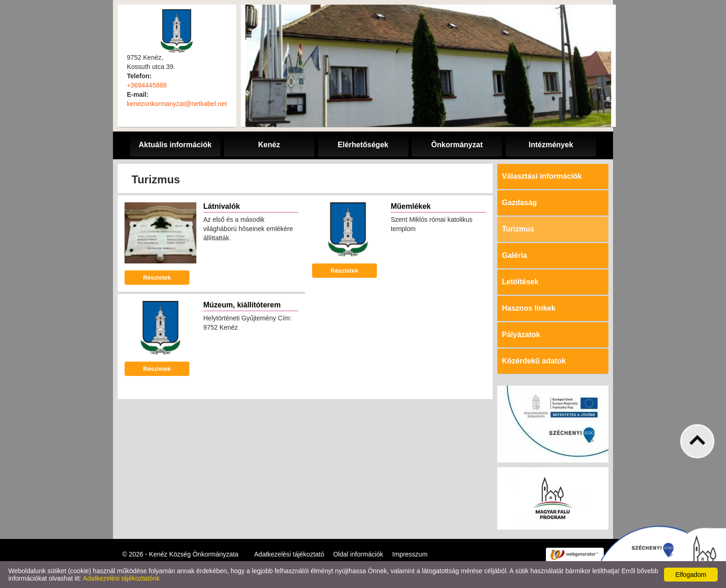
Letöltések (520, 282)
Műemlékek (411, 206)
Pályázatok (521, 335)
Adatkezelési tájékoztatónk (121, 578)
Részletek (157, 278)
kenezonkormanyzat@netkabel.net (177, 104)
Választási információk (542, 176)
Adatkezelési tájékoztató (289, 554)
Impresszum (410, 554)
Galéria (514, 255)
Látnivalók (222, 206)
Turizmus (518, 229)
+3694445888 (147, 85)
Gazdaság (519, 203)
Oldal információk (358, 554)
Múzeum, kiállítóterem (242, 305)
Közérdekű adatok (534, 361)
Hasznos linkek (529, 308)
